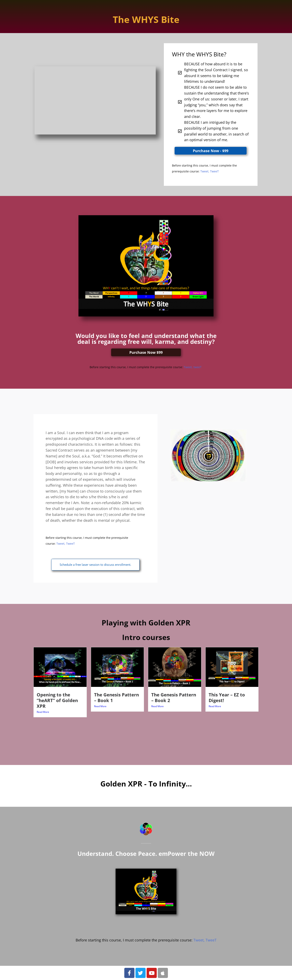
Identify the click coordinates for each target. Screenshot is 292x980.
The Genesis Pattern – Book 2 (174, 698)
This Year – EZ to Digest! (227, 698)
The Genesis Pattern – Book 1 (116, 698)
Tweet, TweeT (210, 171)
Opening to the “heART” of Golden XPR (57, 700)
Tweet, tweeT (193, 367)
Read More (43, 712)
